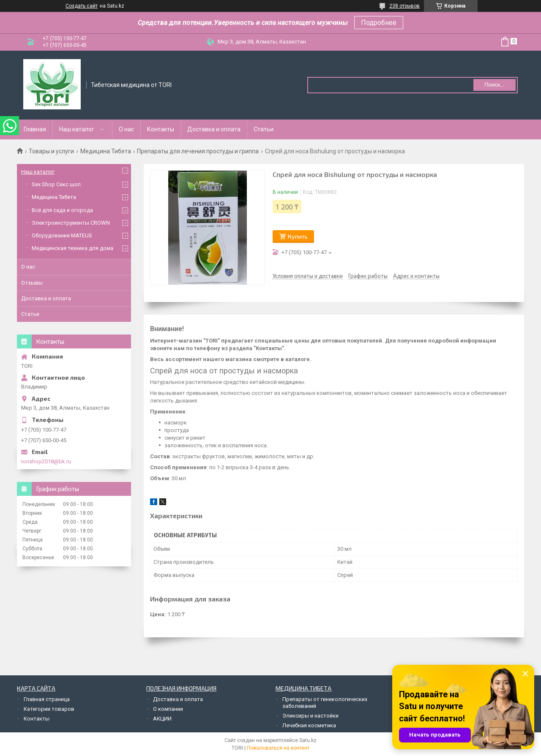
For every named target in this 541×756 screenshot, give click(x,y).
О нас (126, 129)
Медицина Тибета (106, 151)
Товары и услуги (51, 151)
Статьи (264, 129)
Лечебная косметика (309, 725)
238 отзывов (404, 6)
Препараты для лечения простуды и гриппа (198, 151)
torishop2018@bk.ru (46, 461)
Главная (35, 129)
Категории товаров (49, 709)
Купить (298, 236)
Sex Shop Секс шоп (56, 184)
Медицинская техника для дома (72, 248)
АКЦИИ (162, 719)
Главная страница (47, 699)
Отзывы (32, 283)
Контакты (161, 129)
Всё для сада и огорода (62, 210)
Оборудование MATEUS (62, 235)
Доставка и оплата (214, 129)
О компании (168, 709)
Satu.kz (308, 740)
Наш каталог (77, 129)
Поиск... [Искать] (495, 85)
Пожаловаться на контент (278, 748)
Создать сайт (82, 6)
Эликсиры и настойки (310, 716)
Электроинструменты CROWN (71, 223)
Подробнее (379, 23)
